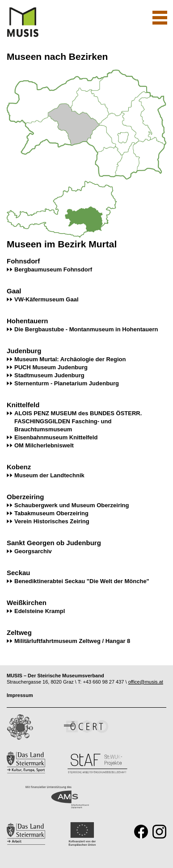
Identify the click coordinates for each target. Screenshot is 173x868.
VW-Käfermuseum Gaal (46, 299)
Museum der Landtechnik (49, 475)
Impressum (20, 695)
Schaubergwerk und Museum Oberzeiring (72, 505)
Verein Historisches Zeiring (52, 521)
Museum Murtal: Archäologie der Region (70, 359)
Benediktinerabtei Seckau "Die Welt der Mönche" (82, 581)
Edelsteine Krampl (40, 611)
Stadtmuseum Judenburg (49, 375)
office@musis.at (146, 682)
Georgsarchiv (33, 551)
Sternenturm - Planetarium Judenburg (67, 383)
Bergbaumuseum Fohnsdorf (53, 269)
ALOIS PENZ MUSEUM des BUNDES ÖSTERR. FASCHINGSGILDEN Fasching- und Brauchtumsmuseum (78, 421)
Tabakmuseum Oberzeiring (51, 513)
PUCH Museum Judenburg (51, 367)
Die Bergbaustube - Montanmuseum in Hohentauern (86, 329)
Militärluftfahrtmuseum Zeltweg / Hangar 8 (72, 641)
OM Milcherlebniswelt (44, 445)
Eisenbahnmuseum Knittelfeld (56, 437)
